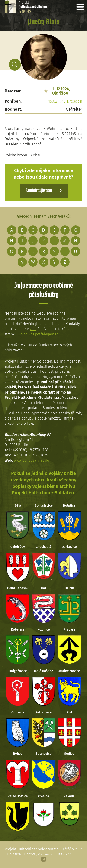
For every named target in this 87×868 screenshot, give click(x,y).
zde (33, 329)
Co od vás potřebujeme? (38, 334)
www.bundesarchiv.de (32, 460)
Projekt (33, 7)
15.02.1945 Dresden (65, 101)
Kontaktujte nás (39, 191)
